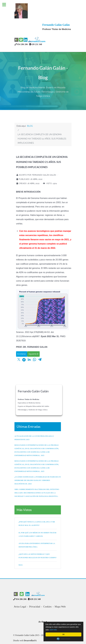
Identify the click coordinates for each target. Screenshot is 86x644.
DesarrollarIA (30, 631)
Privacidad (35, 597)
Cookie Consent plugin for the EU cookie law (63, 639)
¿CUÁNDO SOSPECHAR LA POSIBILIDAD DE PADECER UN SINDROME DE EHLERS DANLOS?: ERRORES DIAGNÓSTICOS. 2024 (38, 470)
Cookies (47, 597)
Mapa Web (60, 597)
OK (63, 634)
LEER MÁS (53, 630)
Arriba (43, 612)
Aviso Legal (20, 597)
